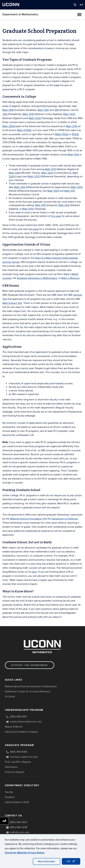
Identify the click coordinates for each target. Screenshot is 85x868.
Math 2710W (24, 130)
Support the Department (30, 665)
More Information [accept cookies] (47, 861)
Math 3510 (53, 191)
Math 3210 (28, 114)
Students (10, 797)
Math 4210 (64, 205)
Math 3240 (15, 173)
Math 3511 (70, 191)
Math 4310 (28, 209)
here (24, 258)
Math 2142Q (9, 126)
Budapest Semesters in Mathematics (37, 278)
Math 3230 (69, 114)
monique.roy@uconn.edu (24, 757)
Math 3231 (51, 169)
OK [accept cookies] (71, 861)
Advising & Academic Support (21, 732)
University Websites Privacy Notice (25, 853)
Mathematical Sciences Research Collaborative (31, 686)
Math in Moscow (70, 278)
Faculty (9, 792)
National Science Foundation (26, 519)
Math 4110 (40, 205)
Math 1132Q (62, 134)
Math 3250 (47, 173)
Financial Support (15, 772)
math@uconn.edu (20, 832)
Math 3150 (43, 110)
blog (34, 572)
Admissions (11, 767)
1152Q (75, 134)
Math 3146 (8, 110)
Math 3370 (34, 177)
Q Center (10, 697)
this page (56, 216)
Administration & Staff (17, 802)
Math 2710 (72, 126)
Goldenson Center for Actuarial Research (28, 691)
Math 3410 (20, 187)
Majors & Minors (14, 727)
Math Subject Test (12, 303)
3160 (5, 114)
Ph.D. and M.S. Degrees (18, 762)
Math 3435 (77, 187)
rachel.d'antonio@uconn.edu (26, 722)
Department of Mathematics (20, 14)
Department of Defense (65, 519)
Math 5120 (73, 155)
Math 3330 (35, 118)
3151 (57, 110)
